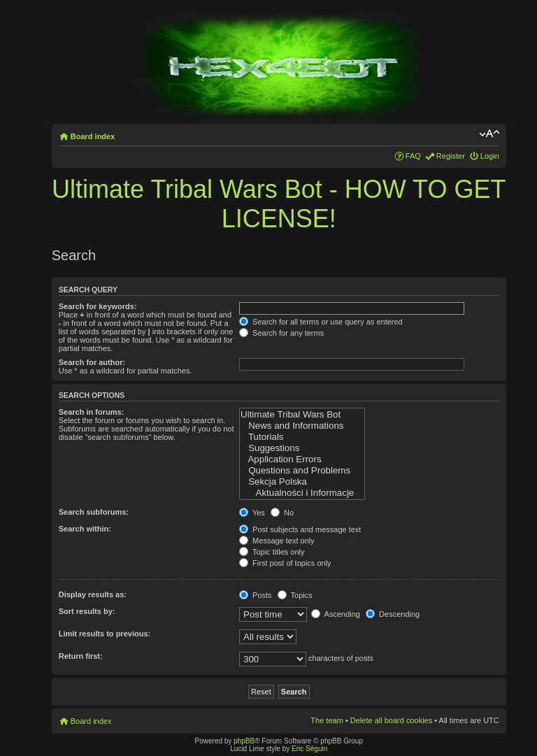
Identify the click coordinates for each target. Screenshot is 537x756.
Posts (256, 595)
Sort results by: (87, 611)
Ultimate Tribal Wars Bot (302, 415)
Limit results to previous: (105, 634)
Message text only (277, 541)
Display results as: (93, 594)
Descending (393, 614)
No (282, 513)
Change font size (489, 134)
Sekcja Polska (302, 482)
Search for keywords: (98, 306)
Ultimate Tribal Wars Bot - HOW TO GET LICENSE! (279, 204)
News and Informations (302, 426)
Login (490, 156)
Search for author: (92, 362)
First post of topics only (285, 563)
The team (327, 720)
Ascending (336, 614)
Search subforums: (94, 512)
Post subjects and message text (300, 529)
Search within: (85, 529)
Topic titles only (272, 552)
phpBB (244, 741)
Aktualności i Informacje (302, 493)
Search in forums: (92, 412)
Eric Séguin (309, 749)
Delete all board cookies (391, 720)
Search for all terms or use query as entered (321, 322)
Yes (252, 513)
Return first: (81, 656)
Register (451, 156)
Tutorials (302, 437)
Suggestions (302, 448)
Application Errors (302, 459)
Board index (93, 136)
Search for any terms (281, 333)
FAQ (413, 156)
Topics (295, 595)
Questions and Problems (302, 471)
